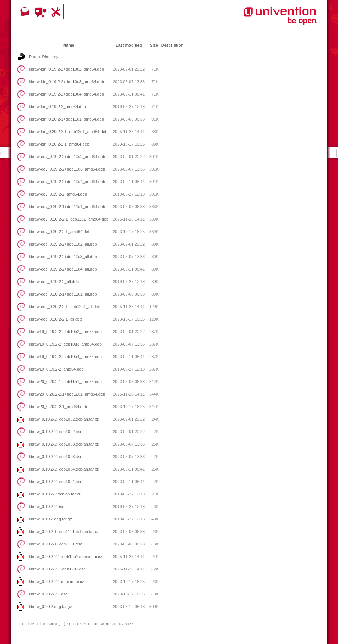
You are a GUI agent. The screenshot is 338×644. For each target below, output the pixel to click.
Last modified (129, 45)
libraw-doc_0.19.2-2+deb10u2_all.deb (63, 244)
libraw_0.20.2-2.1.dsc (48, 594)
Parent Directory (44, 57)
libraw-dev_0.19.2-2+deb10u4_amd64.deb (67, 182)
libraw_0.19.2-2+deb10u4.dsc (56, 482)
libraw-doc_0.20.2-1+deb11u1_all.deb (63, 294)
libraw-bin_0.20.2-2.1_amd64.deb (59, 144)
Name (69, 45)
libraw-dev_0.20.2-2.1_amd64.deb (60, 232)
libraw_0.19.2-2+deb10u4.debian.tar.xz (64, 469)
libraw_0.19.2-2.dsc (46, 507)
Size (154, 45)
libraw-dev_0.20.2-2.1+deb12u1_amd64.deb (69, 219)
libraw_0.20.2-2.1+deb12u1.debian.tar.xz (66, 557)
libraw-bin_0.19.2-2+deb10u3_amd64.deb (66, 82)
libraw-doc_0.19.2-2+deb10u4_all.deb (63, 269)
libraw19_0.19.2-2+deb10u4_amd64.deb (65, 357)
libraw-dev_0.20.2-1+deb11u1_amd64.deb (67, 207)
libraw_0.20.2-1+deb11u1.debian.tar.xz (64, 532)
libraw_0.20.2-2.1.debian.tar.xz (57, 582)
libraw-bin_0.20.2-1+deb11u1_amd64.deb (66, 119)
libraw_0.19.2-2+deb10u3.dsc (56, 457)
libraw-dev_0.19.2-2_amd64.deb (58, 194)
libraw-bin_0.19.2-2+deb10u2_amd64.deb (66, 69)
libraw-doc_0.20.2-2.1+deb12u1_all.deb (65, 307)
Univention (266, 20)
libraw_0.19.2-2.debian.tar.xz (55, 494)
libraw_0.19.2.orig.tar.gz (51, 519)
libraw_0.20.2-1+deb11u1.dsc (56, 544)
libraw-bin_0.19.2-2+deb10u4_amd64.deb (66, 94)
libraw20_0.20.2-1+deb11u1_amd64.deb (65, 382)
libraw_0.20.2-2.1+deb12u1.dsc (57, 569)
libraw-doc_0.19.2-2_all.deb (54, 282)
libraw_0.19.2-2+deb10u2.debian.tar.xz (64, 419)
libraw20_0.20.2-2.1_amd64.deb (58, 407)
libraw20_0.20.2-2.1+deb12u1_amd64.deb (67, 394)
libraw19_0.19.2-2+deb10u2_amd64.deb (65, 332)
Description (172, 45)
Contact (25, 12)
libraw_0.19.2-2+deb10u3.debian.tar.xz (64, 444)
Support (57, 12)
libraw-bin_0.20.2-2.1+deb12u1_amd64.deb (68, 132)
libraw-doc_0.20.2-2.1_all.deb (55, 319)
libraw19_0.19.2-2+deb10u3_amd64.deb (65, 344)
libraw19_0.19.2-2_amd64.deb (56, 369)
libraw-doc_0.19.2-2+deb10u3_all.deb (63, 257)
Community (41, 12)
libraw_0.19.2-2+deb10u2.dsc (56, 432)
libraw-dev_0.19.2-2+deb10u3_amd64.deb (67, 169)
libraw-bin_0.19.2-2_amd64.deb (57, 107)
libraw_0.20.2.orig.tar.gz (51, 607)
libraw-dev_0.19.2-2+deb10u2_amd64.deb (67, 157)
